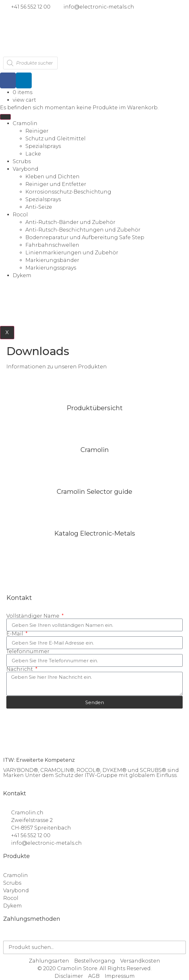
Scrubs (22, 161)
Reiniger (37, 131)
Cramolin (25, 123)
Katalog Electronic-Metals (95, 533)
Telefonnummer (28, 652)
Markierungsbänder (52, 260)
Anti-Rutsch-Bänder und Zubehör (70, 222)
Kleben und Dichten (52, 177)
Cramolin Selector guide (94, 492)
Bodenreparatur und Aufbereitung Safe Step (85, 237)
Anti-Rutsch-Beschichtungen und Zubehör (83, 230)
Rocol (20, 215)
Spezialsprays (43, 146)
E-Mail (15, 634)
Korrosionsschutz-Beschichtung (68, 192)
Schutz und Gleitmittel (55, 139)
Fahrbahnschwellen (52, 245)
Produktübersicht (95, 408)
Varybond (26, 169)
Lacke (33, 154)
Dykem (22, 275)
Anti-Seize (39, 207)
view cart (24, 100)
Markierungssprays (51, 268)
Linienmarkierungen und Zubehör (72, 253)
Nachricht (20, 669)
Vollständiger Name (33, 616)
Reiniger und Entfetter (56, 184)
